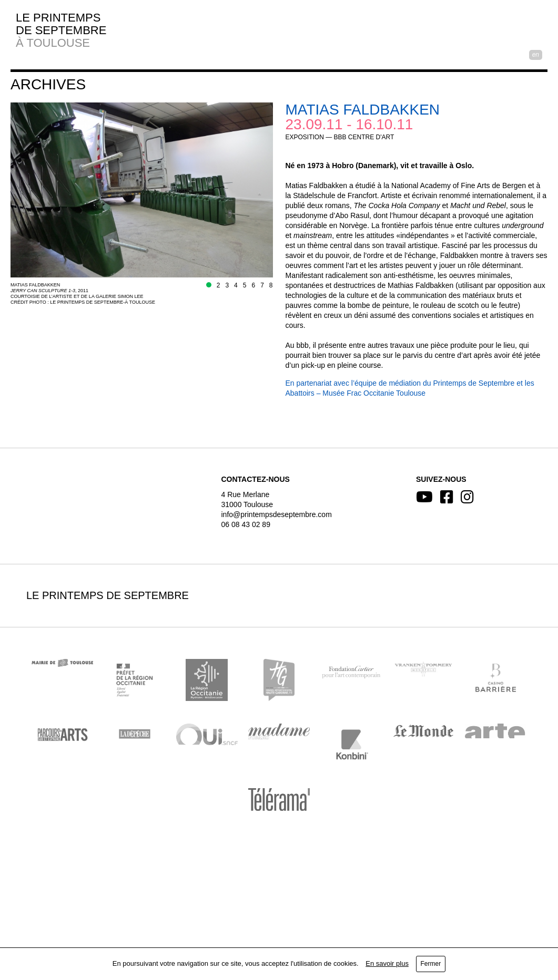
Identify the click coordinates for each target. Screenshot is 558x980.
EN (536, 55)
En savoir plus (387, 963)
